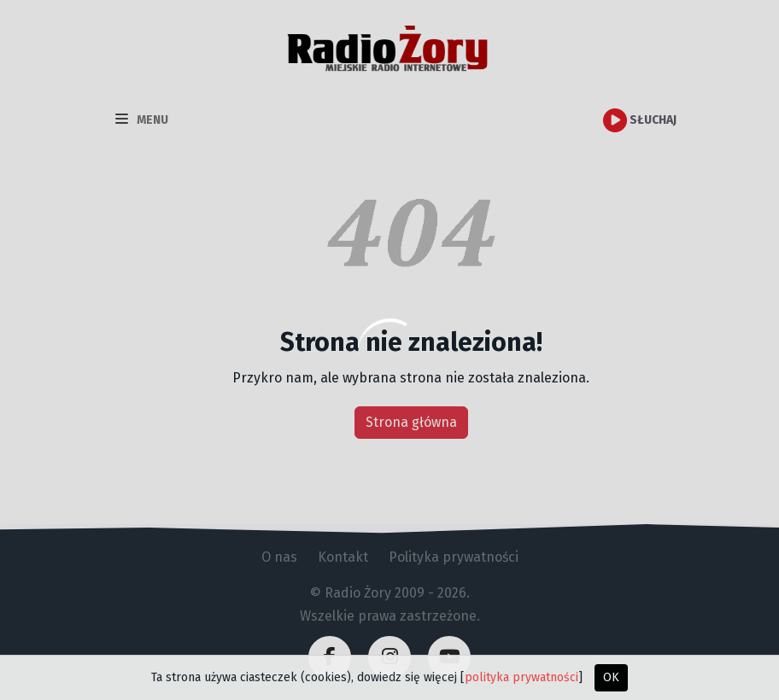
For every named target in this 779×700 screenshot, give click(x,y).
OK (611, 677)
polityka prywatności (521, 677)
